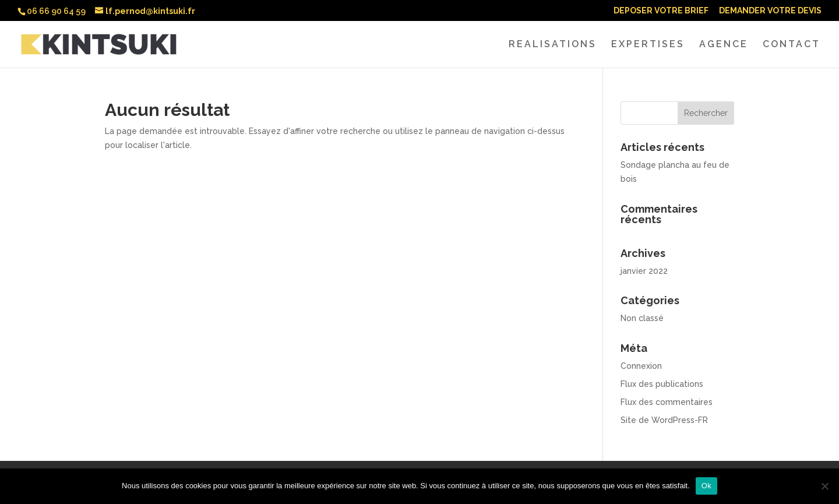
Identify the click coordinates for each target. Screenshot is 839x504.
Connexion (641, 366)
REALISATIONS (553, 45)
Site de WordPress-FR (664, 420)
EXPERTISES (648, 45)
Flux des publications (662, 384)
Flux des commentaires (667, 402)
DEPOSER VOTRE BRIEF (661, 11)
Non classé (642, 318)
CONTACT (792, 45)
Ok (706, 486)
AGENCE (724, 45)
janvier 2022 (644, 271)
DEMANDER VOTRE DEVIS (770, 11)
